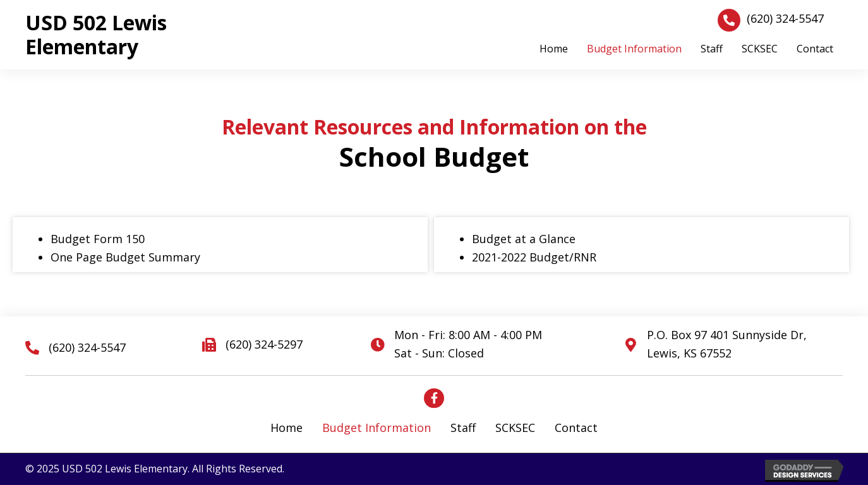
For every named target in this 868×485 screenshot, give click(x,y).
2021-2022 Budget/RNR (534, 257)
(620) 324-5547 (785, 18)
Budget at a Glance (524, 239)
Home (286, 428)
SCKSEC (515, 428)
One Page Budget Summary (125, 257)
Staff (463, 428)
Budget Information (377, 428)
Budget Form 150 (98, 239)
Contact (576, 428)
